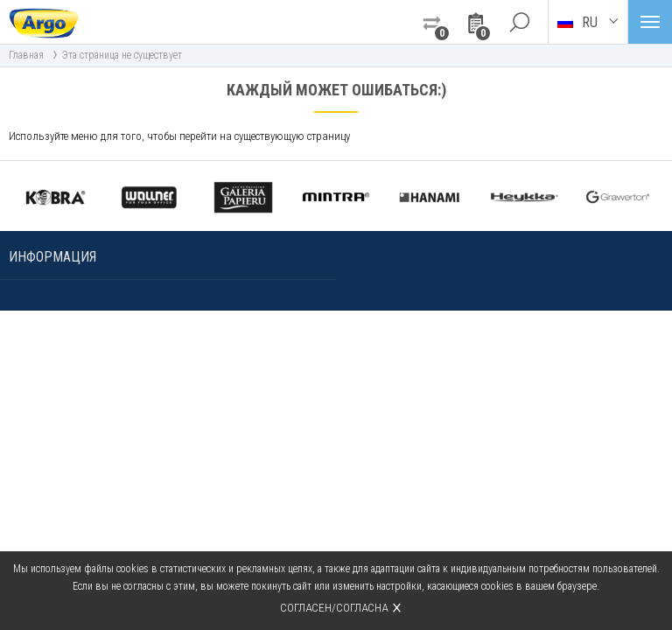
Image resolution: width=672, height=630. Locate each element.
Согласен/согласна (334, 608)
